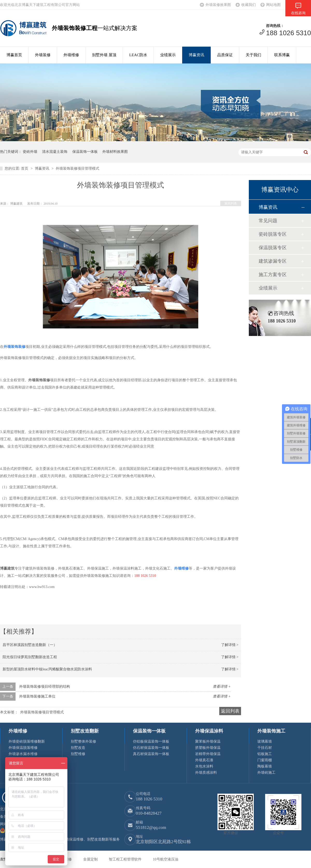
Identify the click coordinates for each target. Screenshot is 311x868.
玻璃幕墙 (265, 741)
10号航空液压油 (166, 859)
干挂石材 (265, 748)
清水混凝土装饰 (55, 152)
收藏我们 (249, 5)
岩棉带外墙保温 (208, 754)
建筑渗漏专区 (273, 261)
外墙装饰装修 (15, 347)
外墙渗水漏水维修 (23, 754)
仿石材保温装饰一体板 (151, 748)
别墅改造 (78, 748)
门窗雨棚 (265, 760)
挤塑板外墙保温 (208, 748)
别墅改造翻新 (85, 731)
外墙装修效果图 (218, 5)
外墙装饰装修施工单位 (37, 696)
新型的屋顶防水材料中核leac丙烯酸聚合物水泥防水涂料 (47, 669)
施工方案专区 (273, 275)
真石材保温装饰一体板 (151, 754)
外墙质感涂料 (206, 773)
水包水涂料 (204, 766)
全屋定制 (91, 859)
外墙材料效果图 (115, 152)
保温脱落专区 (273, 248)
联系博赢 (282, 55)
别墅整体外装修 (83, 741)
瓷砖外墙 (30, 152)
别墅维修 (78, 754)
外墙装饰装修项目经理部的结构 (45, 687)
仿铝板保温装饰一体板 (151, 741)
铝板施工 (265, 754)
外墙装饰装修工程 (75, 28)
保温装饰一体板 (85, 152)
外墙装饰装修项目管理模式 (77, 168)
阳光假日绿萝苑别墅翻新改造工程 (30, 657)
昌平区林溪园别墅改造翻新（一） (30, 645)
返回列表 (231, 203)
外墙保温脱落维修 (23, 748)
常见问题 (268, 221)
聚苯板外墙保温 (208, 741)
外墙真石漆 (204, 760)
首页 (25, 168)
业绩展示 (168, 55)
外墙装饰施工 (271, 731)
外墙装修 (43, 55)
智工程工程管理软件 (126, 859)
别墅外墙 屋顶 (104, 55)
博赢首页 (14, 55)
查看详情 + (222, 687)
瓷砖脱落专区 (273, 234)
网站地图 (273, 5)
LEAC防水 (138, 55)
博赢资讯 (196, 55)
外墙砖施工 (266, 773)
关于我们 (253, 55)
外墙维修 (71, 55)
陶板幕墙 (265, 766)
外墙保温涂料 (209, 731)
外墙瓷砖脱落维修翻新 (27, 741)
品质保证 (225, 55)
